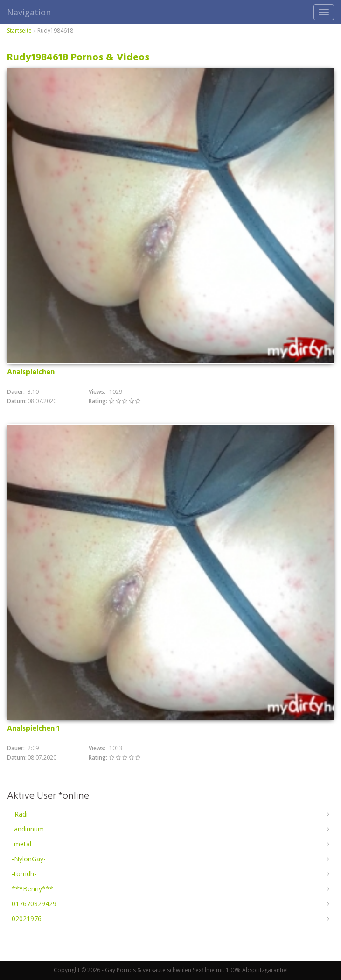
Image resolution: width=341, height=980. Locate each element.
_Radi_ (21, 814)
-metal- (23, 844)
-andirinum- (29, 829)
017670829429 (34, 904)
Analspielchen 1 (33, 729)
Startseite (19, 31)
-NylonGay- (29, 859)
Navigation (29, 12)
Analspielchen (31, 372)
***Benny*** (32, 889)
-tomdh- (24, 874)
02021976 (27, 919)
